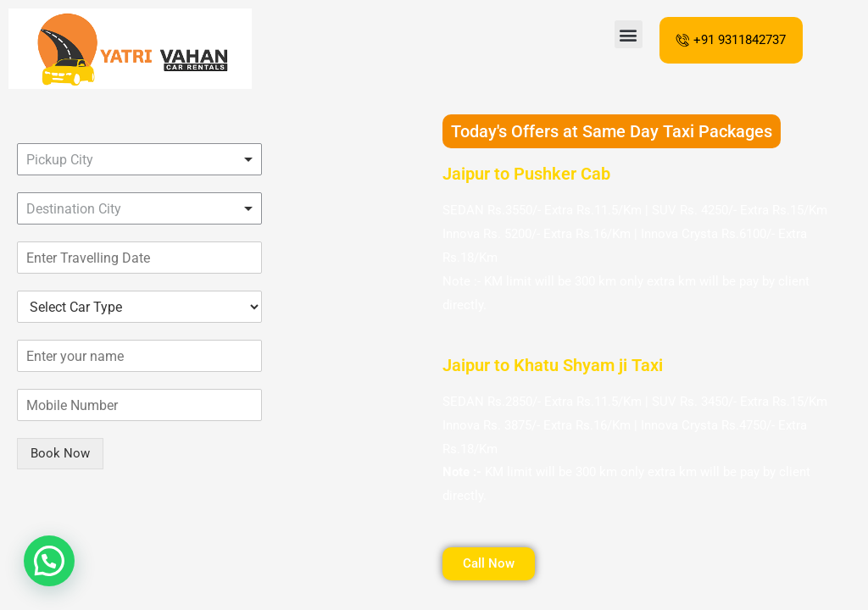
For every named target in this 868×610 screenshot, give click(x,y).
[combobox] (139, 159)
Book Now (60, 453)
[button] (629, 34)
